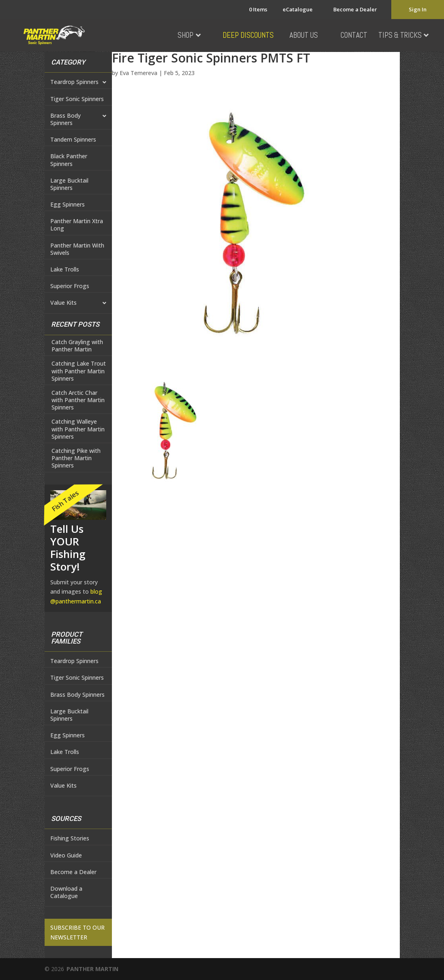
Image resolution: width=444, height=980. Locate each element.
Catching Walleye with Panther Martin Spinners (78, 429)
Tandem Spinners (73, 139)
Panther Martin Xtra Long (77, 225)
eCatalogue (298, 9)
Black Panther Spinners (69, 160)
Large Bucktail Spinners (69, 184)
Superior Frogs (70, 286)
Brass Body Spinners (78, 120)
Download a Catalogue (66, 892)
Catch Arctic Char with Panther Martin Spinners (78, 400)
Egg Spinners (68, 204)
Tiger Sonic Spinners (77, 99)
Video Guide (66, 855)
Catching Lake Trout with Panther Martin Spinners (79, 371)
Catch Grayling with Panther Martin (77, 346)
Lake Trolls (65, 269)
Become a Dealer (355, 9)
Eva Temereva (138, 73)
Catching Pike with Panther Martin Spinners (76, 458)
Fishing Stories (70, 838)
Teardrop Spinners (78, 82)
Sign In (418, 9)
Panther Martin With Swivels (77, 249)
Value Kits (78, 303)
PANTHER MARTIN (92, 969)
